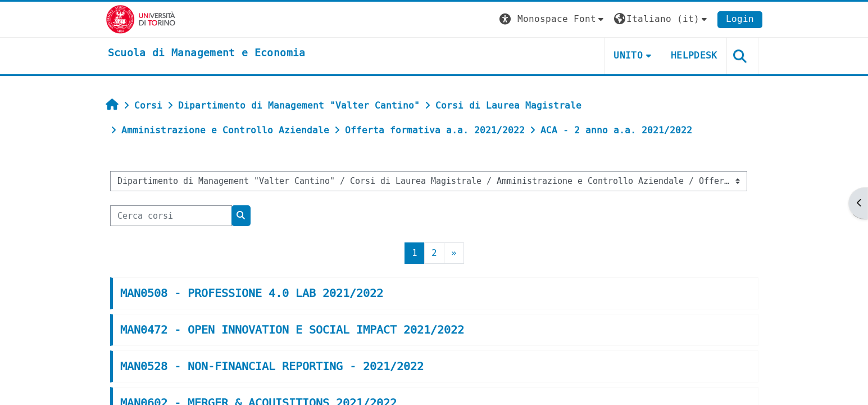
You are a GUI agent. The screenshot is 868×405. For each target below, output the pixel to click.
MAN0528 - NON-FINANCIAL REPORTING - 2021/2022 (272, 366)
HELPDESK (694, 55)
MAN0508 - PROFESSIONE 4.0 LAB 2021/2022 (252, 293)
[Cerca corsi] (171, 216)
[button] (553, 19)
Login (740, 19)
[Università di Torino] (141, 19)
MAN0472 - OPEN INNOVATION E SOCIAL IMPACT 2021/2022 (292, 330)
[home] (207, 53)
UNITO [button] (628, 55)
